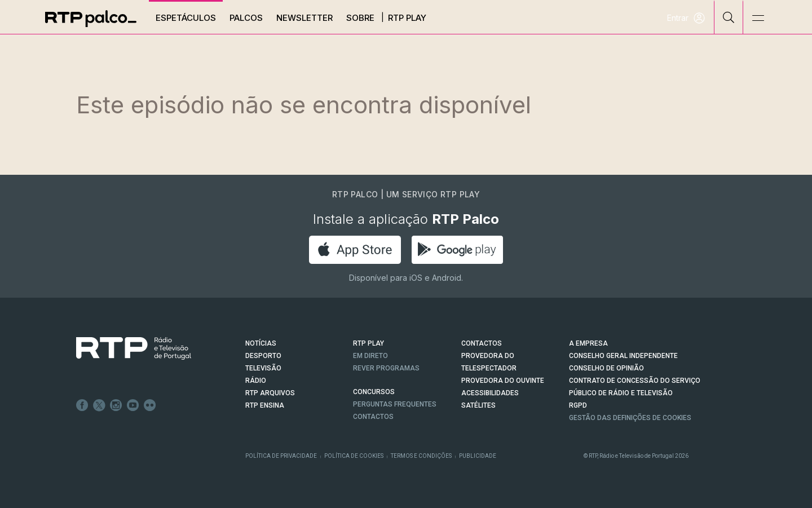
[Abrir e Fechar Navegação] (758, 18)
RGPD (578, 405)
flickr (150, 405)
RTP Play (408, 18)
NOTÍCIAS (261, 343)
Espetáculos (186, 18)
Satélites (478, 405)
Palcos (247, 18)
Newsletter (305, 18)
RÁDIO (256, 381)
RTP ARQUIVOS (270, 393)
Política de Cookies (354, 456)
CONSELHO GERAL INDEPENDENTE (623, 356)
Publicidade (478, 456)
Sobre (361, 18)
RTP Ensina (265, 405)
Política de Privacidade (281, 456)
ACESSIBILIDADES (490, 393)
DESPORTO (263, 356)
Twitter (99, 405)
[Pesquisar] (729, 17)
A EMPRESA (588, 343)
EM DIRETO (370, 356)
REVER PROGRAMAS (386, 368)
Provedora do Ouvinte (503, 381)
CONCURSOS (374, 392)
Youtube (133, 405)
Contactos (373, 417)
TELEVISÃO (263, 368)
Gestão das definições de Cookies (630, 418)
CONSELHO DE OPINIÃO (606, 368)
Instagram (116, 405)
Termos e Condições (421, 456)
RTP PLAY (369, 343)
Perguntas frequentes (395, 404)
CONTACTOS (482, 343)
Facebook (82, 405)
